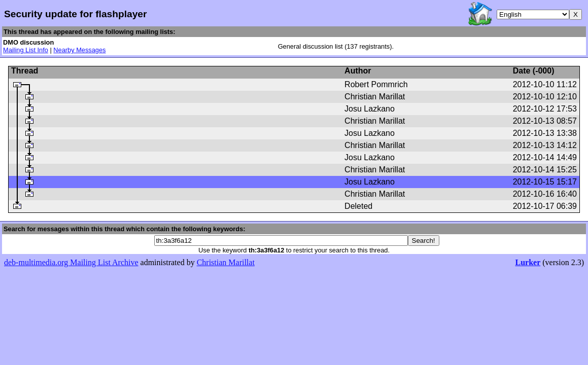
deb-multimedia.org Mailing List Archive (71, 262)
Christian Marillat (226, 262)
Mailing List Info (26, 50)
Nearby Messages (79, 50)
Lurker (528, 262)
